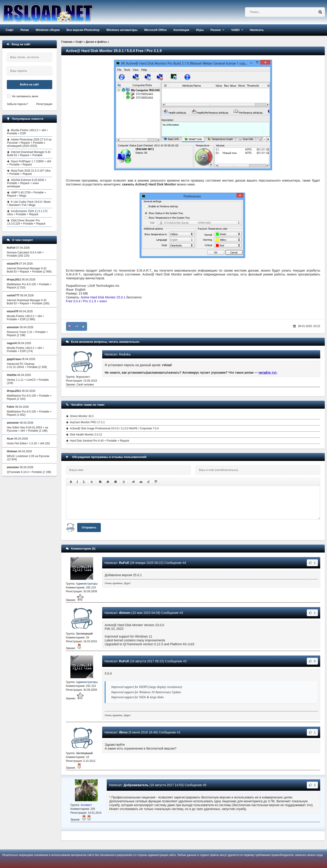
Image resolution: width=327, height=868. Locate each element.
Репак (25, 30)
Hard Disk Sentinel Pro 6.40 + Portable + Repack (100, 441)
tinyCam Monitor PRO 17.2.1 (87, 422)
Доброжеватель (136, 785)
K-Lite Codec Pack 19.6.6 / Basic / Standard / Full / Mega (29, 203)
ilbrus (123, 732)
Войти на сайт (30, 85)
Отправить (89, 528)
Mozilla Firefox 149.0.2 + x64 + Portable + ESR (28, 132)
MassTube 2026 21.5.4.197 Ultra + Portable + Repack (29, 172)
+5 (77, 326)
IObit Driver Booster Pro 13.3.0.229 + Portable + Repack (26, 222)
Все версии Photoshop (83, 30)
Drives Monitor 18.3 (82, 416)
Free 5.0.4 (73, 301)
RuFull (124, 563)
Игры (200, 30)
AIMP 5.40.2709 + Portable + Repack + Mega (27, 194)
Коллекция (181, 30)
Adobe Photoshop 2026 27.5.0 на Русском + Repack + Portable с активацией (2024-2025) (29, 143)
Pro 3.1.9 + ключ (95, 301)
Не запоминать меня (25, 96)
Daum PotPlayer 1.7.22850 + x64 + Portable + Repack (29, 163)
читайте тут (268, 373)
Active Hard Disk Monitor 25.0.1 (103, 297)
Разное (216, 30)
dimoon (125, 613)
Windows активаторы (122, 30)
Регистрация (44, 104)
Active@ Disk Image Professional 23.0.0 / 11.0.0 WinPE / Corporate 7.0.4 (114, 428)
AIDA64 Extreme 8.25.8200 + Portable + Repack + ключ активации (27, 183)
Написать (257, 30)
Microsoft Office (155, 30)
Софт (10, 30)
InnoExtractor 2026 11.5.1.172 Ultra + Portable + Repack (27, 213)
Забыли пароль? (17, 104)
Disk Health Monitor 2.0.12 (86, 435)
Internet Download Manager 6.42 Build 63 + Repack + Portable (29, 154)
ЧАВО (235, 30)
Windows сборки (48, 30)
